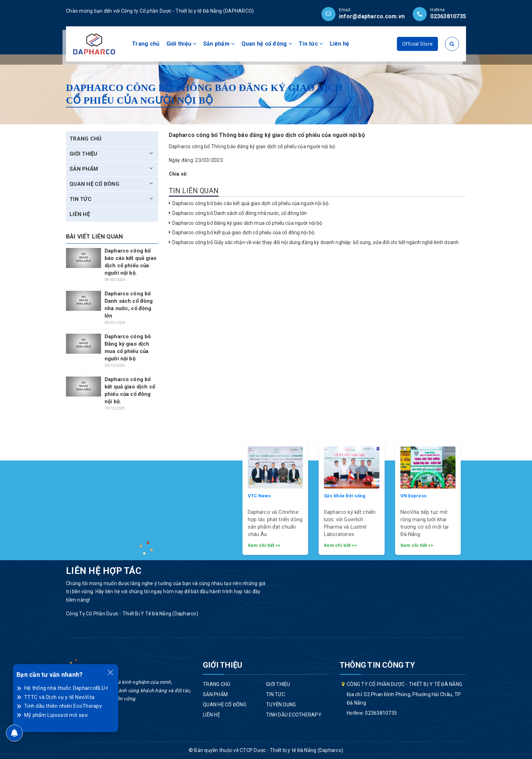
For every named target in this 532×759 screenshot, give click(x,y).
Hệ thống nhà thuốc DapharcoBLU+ (66, 688)
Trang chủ (146, 44)
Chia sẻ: (178, 174)
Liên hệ (340, 44)
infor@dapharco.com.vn (372, 16)
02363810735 (448, 16)
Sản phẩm (219, 44)
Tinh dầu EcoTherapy (294, 715)
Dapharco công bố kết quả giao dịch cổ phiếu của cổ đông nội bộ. (244, 233)
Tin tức (311, 44)
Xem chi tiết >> (264, 545)
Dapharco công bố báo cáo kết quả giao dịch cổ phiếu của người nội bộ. (251, 203)
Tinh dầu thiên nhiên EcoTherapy (63, 706)
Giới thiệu (181, 44)
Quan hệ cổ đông (267, 44)
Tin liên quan (194, 191)
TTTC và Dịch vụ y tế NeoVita (59, 697)
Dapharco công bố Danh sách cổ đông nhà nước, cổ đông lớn (240, 213)
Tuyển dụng (281, 705)
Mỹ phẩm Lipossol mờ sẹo (56, 715)
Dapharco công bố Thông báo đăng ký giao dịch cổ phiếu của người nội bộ (252, 146)
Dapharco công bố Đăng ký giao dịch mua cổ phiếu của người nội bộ (247, 223)
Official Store (418, 44)
